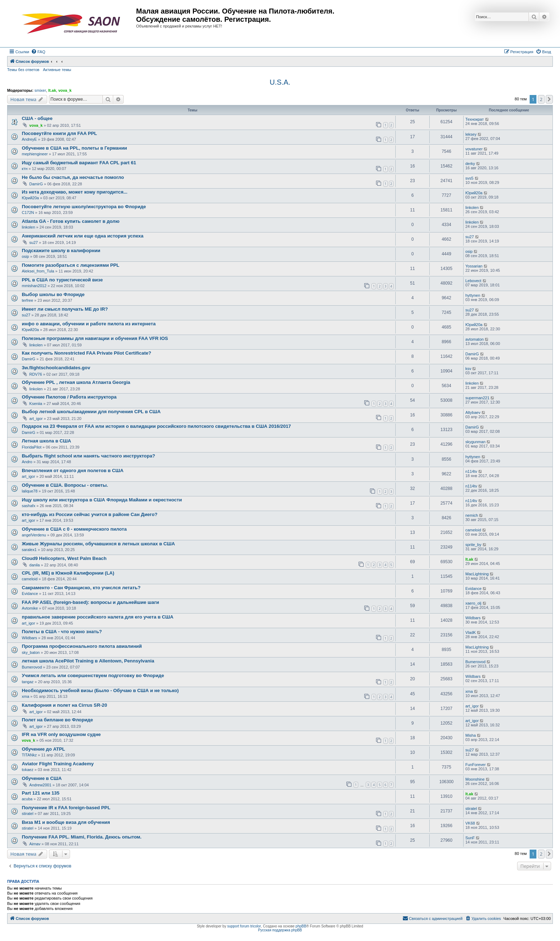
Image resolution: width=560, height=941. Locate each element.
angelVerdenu (34, 535)
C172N (28, 212)
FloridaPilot (32, 447)
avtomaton (474, 339)
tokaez (27, 770)
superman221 (477, 398)
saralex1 (29, 550)
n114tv (471, 471)
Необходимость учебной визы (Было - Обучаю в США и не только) (100, 690)
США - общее (37, 118)
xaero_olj (473, 603)
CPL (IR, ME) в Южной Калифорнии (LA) (68, 573)
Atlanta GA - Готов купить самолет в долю (71, 221)
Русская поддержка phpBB (280, 930)
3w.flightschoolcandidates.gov (56, 368)
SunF (470, 838)
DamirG (36, 184)
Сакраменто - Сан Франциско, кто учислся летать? (81, 588)
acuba (27, 799)
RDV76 (36, 374)
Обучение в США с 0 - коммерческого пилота (74, 529)
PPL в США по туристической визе (62, 280)
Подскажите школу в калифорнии (61, 251)
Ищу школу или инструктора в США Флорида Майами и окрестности (102, 500)
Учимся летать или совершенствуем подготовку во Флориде (93, 675)
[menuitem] (38, 52)
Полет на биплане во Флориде (57, 720)
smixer (40, 90)
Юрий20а (30, 198)
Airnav (35, 844)
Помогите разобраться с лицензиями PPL (71, 265)
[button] (549, 99)
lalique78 (30, 491)
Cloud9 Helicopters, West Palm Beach (64, 558)
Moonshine (475, 779)
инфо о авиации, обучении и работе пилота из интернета (89, 324)
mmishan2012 (34, 286)
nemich (472, 515)
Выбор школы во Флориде (53, 294)
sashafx (29, 506)
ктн (25, 169)
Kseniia (36, 404)
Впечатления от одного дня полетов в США (73, 470)
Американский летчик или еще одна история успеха (83, 236)
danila (34, 565)
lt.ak (52, 90)
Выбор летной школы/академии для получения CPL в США (91, 412)
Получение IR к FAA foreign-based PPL (66, 808)
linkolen (472, 207)
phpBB (301, 926)
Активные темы (57, 70)
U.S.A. (280, 82)
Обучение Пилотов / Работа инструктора (69, 397)
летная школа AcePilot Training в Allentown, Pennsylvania (88, 661)
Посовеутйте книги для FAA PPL (59, 133)
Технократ (475, 119)
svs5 (469, 178)
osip (25, 256)
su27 (34, 242)
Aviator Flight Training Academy (58, 764)
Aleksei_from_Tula (38, 271)
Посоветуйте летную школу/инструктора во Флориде (84, 207)
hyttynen (473, 295)
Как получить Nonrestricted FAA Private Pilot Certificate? (86, 353)
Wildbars (473, 618)
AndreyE (29, 139)
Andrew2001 (40, 785)
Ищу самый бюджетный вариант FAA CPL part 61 (79, 163)
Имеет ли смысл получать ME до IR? (65, 309)
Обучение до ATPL (43, 749)
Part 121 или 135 (41, 793)
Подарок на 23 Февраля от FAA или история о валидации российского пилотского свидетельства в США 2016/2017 (156, 426)
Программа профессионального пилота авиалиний (82, 646)
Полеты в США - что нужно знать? (62, 632)
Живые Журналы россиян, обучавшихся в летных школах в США (98, 544)
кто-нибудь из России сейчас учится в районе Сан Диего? (90, 514)
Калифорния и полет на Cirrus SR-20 (64, 705)
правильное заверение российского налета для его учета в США (97, 617)
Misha (471, 735)
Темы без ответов (23, 70)
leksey (471, 134)
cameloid (473, 530)
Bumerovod (32, 667)
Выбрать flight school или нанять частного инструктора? (88, 456)
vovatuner (474, 149)
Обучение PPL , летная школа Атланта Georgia (76, 382)
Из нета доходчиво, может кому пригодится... (75, 192)
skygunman (475, 442)
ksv (468, 369)
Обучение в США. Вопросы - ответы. (65, 485)
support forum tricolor (244, 926)
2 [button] (541, 99)
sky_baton (31, 652)
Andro (27, 462)
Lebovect (473, 281)
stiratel (27, 814)
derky (470, 164)
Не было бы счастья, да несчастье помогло (73, 177)
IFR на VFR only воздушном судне (61, 734)
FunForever (476, 765)
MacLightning (477, 574)
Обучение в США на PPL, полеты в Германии (74, 148)
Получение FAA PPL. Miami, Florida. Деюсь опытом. (82, 837)
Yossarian (474, 266)
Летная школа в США (46, 441)
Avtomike (30, 608)
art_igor (36, 419)
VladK (471, 632)
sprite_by (473, 545)
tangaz (28, 682)
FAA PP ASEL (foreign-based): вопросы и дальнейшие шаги (90, 602)
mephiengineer (35, 154)
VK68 (470, 823)
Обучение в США (42, 778)
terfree (27, 300)
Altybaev (473, 412)
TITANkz (29, 755)
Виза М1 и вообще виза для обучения (66, 822)
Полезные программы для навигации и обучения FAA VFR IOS (95, 338)
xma (26, 696)
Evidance (30, 594)
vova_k (65, 90)
